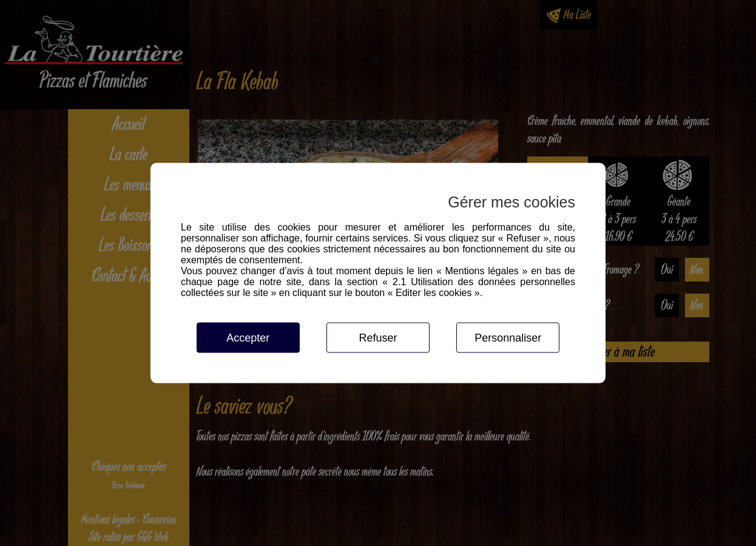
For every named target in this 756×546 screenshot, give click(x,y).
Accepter (248, 338)
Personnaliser (508, 338)
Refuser (378, 338)
